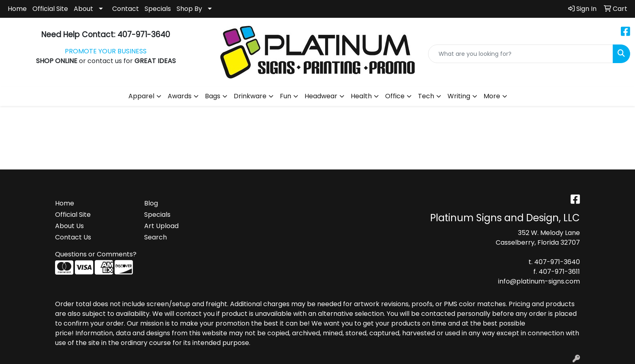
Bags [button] (213, 96)
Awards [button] (180, 96)
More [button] (492, 96)
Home (17, 9)
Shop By (189, 9)
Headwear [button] (321, 96)
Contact (126, 9)
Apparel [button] (141, 96)
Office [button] (395, 96)
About (83, 9)
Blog (151, 203)
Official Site (50, 9)
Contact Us (73, 237)
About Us (69, 226)
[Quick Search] (521, 54)
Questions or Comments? (96, 254)
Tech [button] (426, 96)
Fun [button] (286, 96)
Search (156, 237)
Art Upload (161, 226)
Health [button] (361, 96)
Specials (158, 9)
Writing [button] (459, 96)
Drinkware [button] (250, 96)
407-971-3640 (557, 262)
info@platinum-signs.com (539, 281)
